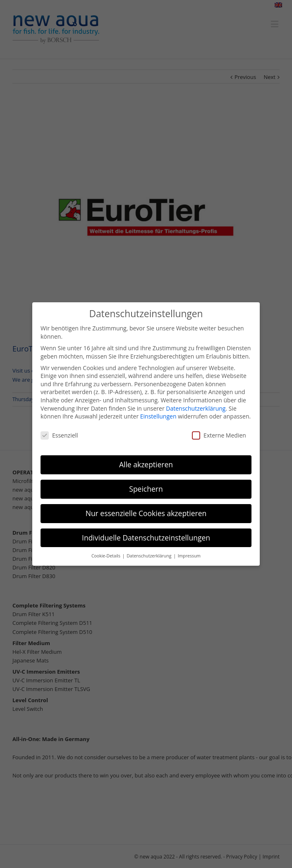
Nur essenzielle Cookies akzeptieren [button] (146, 513)
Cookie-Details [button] (107, 556)
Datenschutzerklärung (196, 408)
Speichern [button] (146, 489)
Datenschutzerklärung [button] (150, 556)
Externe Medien (219, 435)
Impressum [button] (189, 556)
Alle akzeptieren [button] (146, 464)
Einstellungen (158, 416)
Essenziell (59, 435)
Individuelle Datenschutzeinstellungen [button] (146, 538)
